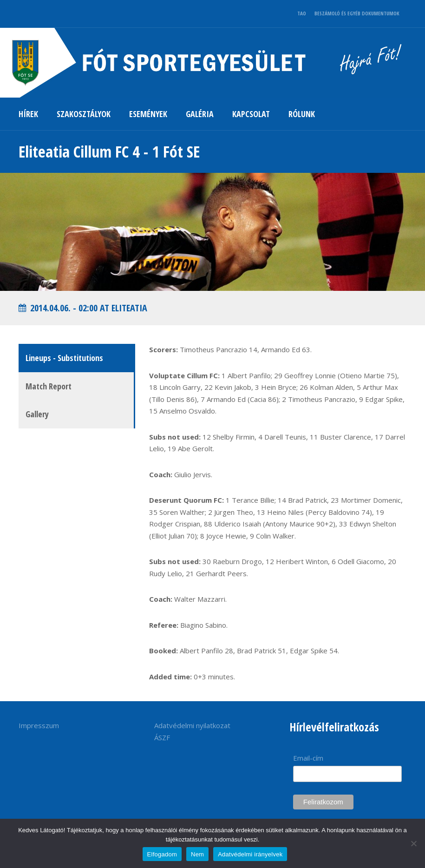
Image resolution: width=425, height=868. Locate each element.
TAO (302, 13)
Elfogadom (162, 854)
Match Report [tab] (49, 386)
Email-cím (308, 758)
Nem (197, 854)
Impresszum (39, 725)
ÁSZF (162, 737)
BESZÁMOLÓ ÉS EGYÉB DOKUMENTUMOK (357, 13)
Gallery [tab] (37, 414)
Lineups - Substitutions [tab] (64, 358)
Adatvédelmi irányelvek (250, 854)
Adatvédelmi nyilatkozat (192, 725)
